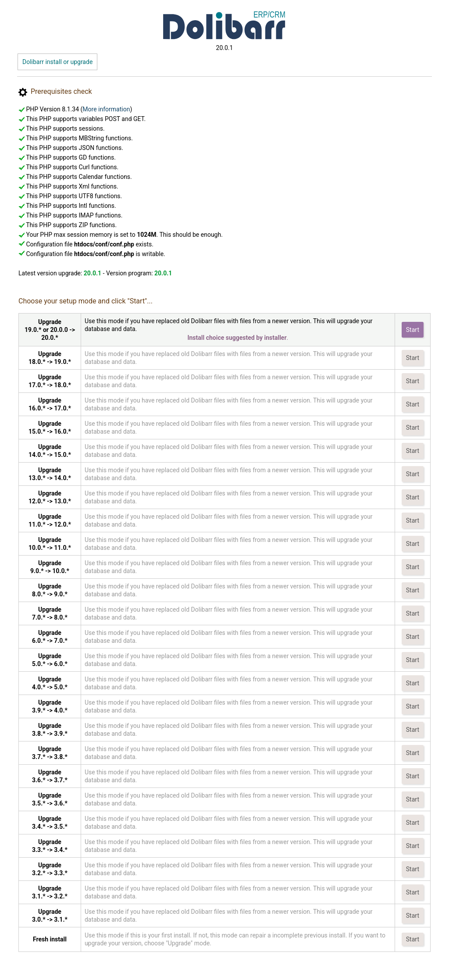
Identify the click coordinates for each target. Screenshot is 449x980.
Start (413, 330)
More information (106, 109)
